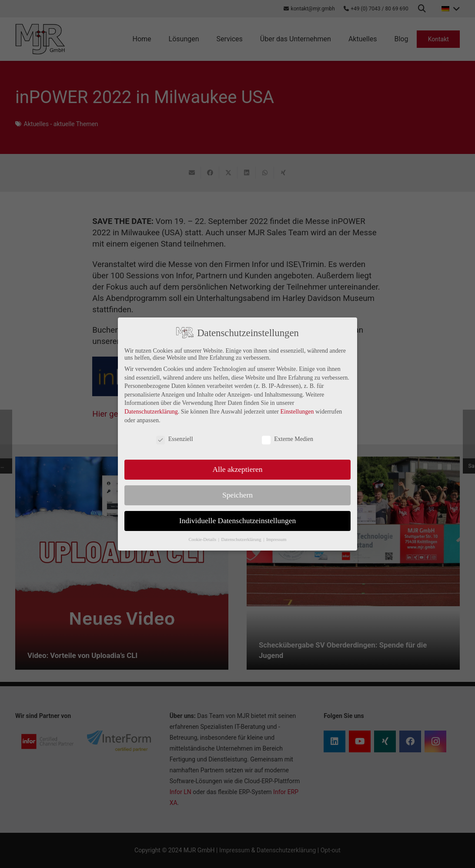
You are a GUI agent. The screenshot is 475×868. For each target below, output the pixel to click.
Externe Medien (288, 439)
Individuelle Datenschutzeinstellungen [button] (238, 521)
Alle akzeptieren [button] (237, 469)
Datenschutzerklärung (151, 412)
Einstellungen (297, 412)
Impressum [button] (276, 539)
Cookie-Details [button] (203, 539)
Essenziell (175, 439)
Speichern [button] (237, 495)
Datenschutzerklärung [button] (242, 539)
